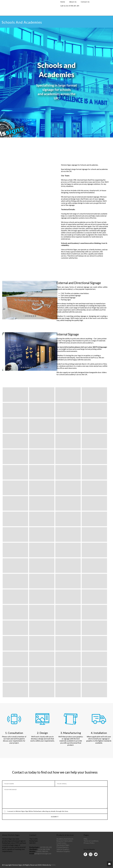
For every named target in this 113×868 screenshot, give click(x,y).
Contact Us (85, 2)
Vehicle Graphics (63, 849)
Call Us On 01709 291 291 (70, 6)
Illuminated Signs (63, 845)
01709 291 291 (46, 847)
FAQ (85, 839)
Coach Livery (61, 843)
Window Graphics (63, 851)
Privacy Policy (89, 843)
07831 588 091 (42, 851)
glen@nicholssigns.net (43, 853)
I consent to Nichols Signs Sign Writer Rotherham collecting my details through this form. (38, 811)
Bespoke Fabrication (64, 841)
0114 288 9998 (44, 849)
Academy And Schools (65, 839)
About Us (73, 2)
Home (63, 2)
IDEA (53, 865)
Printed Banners (63, 847)
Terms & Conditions (91, 841)
